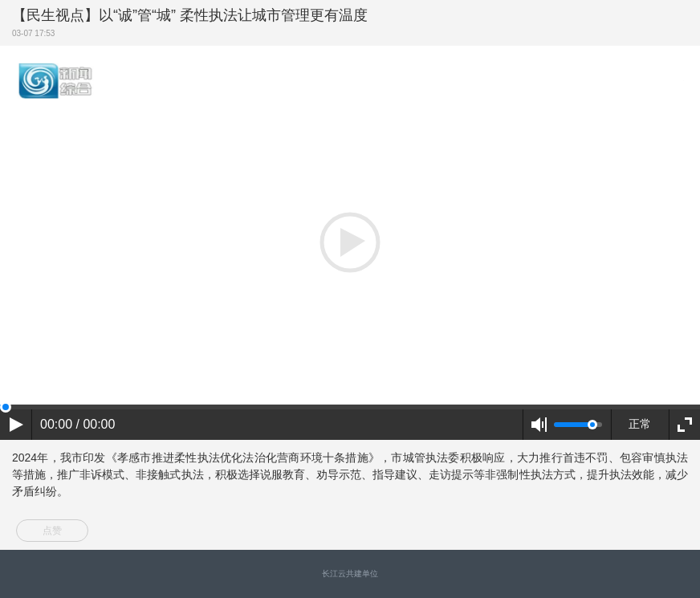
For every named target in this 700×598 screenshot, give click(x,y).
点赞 (52, 531)
